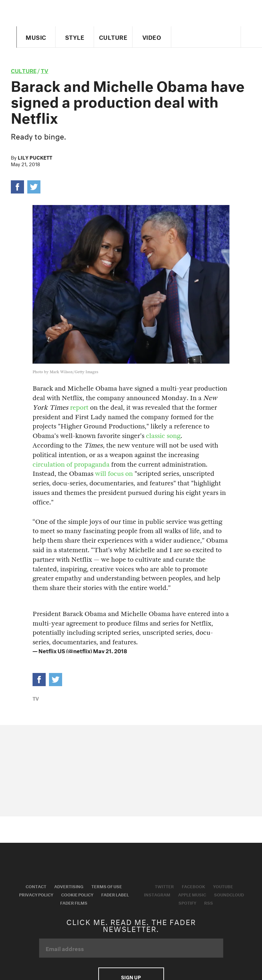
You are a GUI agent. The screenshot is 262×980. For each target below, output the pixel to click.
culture (24, 70)
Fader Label (115, 894)
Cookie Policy (77, 894)
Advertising (69, 886)
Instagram (157, 894)
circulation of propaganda (72, 464)
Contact (36, 886)
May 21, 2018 (110, 650)
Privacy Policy (36, 894)
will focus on (114, 474)
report (78, 408)
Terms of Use (107, 886)
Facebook (193, 886)
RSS (209, 902)
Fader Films (74, 902)
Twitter (164, 886)
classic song (163, 436)
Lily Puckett (35, 157)
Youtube (223, 886)
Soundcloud (229, 894)
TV (45, 70)
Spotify (187, 902)
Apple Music (192, 894)
